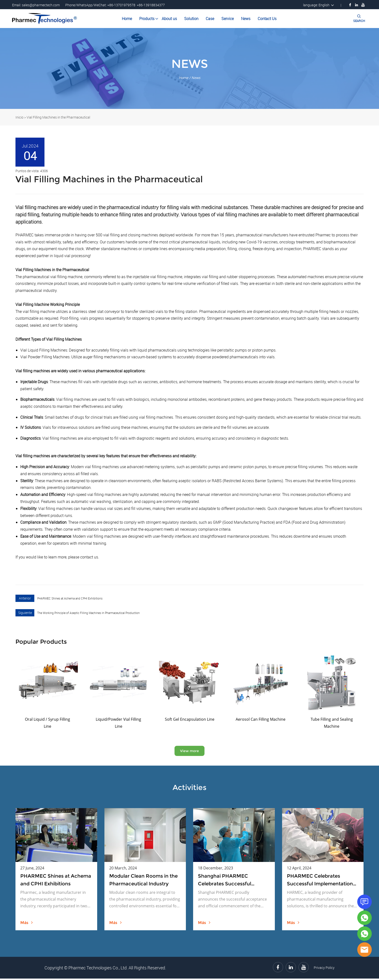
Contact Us (267, 19)
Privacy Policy (324, 969)
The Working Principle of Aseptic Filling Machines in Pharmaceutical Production (88, 613)
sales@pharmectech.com (41, 5)
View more (189, 751)
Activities (189, 789)
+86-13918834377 (151, 5)
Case (210, 19)
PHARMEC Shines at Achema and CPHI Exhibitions (70, 598)
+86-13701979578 (121, 5)
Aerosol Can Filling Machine (261, 719)
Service (228, 19)
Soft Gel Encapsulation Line (190, 719)
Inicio (19, 117)
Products (147, 19)
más (27, 924)
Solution (191, 19)
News (246, 19)
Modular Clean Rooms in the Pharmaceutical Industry (143, 881)
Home (127, 19)
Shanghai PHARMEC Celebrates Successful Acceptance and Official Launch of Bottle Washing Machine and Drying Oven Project (229, 882)
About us (169, 19)
